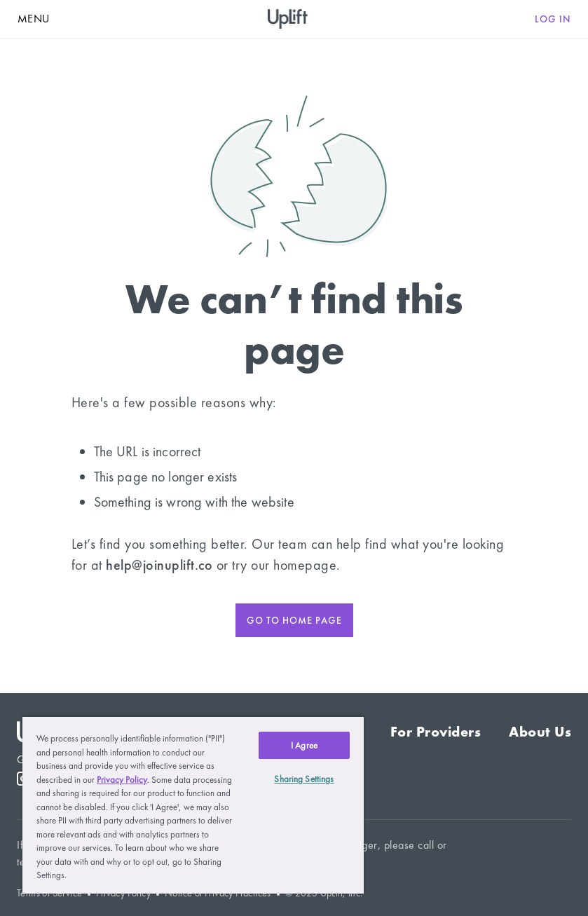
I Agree (304, 745)
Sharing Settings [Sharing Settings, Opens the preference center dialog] (304, 779)
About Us (540, 732)
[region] (193, 805)
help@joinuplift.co (159, 565)
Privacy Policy (122, 780)
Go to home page (294, 620)
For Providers (436, 732)
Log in (553, 19)
